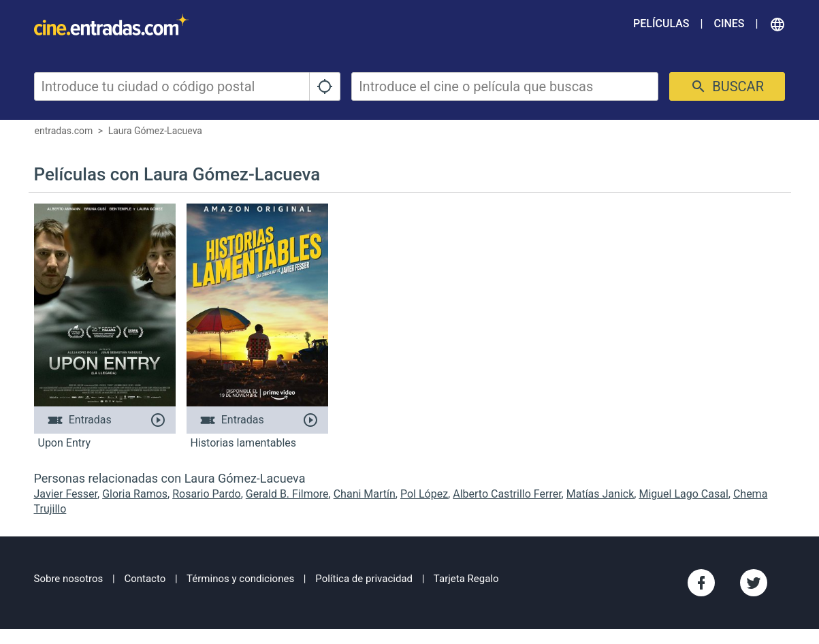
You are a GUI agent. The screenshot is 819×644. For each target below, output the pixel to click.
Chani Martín (365, 494)
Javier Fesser (66, 494)
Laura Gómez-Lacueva (155, 131)
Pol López (424, 494)
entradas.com (64, 131)
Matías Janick (600, 494)
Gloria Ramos (135, 494)
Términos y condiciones (240, 579)
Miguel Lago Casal (683, 494)
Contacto (145, 579)
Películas (661, 23)
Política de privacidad (364, 579)
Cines (729, 23)
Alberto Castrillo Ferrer (507, 494)
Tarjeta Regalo (466, 579)
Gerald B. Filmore (287, 494)
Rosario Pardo (206, 494)
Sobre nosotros (69, 579)
